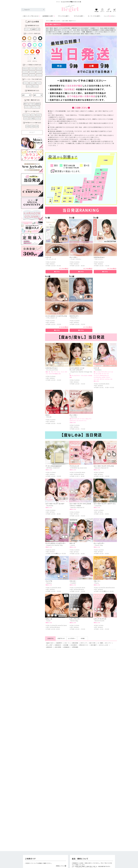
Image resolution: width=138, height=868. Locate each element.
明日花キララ (84, 645)
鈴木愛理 (58, 647)
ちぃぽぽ (50, 645)
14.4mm (39, 72)
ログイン (102, 11)
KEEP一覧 (109, 11)
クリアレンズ (36, 107)
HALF (33, 115)
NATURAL (26, 115)
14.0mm (32, 69)
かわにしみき (104, 645)
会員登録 (97, 11)
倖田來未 (58, 645)
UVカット (28, 107)
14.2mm (25, 72)
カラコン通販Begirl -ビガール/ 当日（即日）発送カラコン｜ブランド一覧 (70, 8)
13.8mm (25, 69)
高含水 (38, 104)
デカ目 (32, 118)
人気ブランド (61, 638)
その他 (83, 638)
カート (115, 11)
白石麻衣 (74, 645)
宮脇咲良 (67, 647)
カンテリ (109, 643)
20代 (32, 126)
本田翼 (66, 645)
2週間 (33, 29)
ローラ (68, 643)
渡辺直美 (76, 643)
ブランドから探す (63, 16)
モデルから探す (79, 16)
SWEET (39, 115)
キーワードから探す (94, 16)
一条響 (101, 643)
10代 (27, 126)
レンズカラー (72, 638)
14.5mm (25, 75)
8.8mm (29, 86)
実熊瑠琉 (76, 647)
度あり (26, 104)
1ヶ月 (38, 29)
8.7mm (38, 83)
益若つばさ (50, 643)
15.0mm (39, 75)
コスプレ (38, 118)
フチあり (32, 104)
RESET (32, 132)
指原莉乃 (60, 643)
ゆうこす (84, 643)
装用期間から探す (48, 16)
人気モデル (50, 638)
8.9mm (35, 86)
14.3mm (32, 72)
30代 (37, 126)
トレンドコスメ (109, 16)
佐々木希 (93, 643)
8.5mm (26, 83)
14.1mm (39, 69)
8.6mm (32, 83)
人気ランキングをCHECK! (31, 16)
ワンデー (27, 29)
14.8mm (32, 75)
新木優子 (94, 645)
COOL (26, 118)
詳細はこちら (60, 866)
